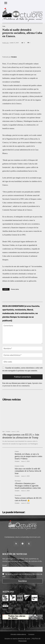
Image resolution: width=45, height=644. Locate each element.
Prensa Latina (15, 289)
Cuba (4, 26)
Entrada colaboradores (18, 634)
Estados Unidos (19, 466)
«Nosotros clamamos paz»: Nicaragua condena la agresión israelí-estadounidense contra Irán (28, 486)
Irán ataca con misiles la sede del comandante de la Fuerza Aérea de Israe (28, 471)
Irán (3, 432)
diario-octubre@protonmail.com (28, 537)
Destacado (18, 495)
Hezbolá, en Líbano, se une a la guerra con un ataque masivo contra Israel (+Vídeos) (28, 456)
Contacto (31, 634)
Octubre (14, 57)
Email (5, 565)
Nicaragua (18, 481)
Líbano (17, 451)
